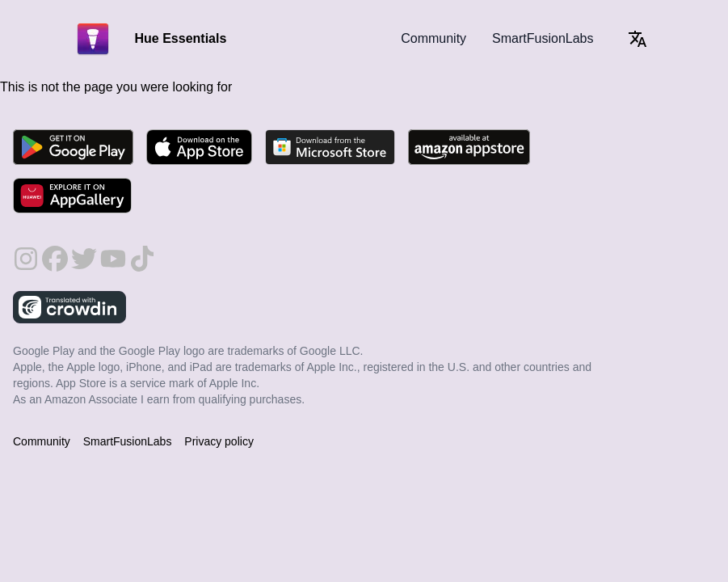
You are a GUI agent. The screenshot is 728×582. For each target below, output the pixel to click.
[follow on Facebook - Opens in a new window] (55, 252)
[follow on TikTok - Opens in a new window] (142, 252)
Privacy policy (219, 441)
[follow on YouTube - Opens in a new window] (113, 252)
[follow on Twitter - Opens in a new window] (84, 252)
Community (433, 38)
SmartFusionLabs (543, 38)
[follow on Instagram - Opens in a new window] (26, 252)
